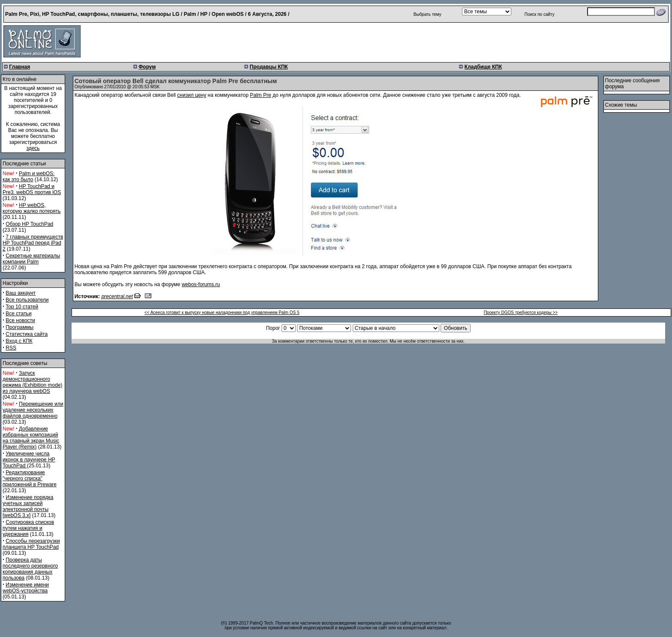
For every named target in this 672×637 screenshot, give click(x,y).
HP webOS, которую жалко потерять (32, 208)
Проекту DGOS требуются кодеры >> (521, 313)
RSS (11, 348)
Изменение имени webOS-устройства (26, 588)
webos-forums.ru (201, 284)
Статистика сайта (27, 334)
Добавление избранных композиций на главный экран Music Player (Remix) (31, 438)
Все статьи (18, 314)
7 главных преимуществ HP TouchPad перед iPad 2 (33, 243)
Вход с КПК (19, 341)
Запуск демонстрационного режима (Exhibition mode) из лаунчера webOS (33, 382)
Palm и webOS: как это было (28, 176)
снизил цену (192, 95)
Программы (19, 327)
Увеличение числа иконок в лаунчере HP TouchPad (29, 460)
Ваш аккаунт (21, 293)
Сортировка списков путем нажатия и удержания (28, 528)
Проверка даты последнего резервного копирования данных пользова (30, 569)
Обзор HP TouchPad (29, 224)
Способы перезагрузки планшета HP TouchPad (31, 544)
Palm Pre (260, 95)
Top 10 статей (22, 307)
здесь (33, 148)
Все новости (20, 320)
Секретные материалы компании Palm (31, 259)
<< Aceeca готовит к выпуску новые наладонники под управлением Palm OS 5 (222, 313)
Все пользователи (27, 300)
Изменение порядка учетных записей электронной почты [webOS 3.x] (28, 506)
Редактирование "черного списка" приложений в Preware (30, 478)
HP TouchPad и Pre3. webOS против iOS (32, 189)
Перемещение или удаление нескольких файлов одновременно (33, 410)
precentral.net (117, 296)
